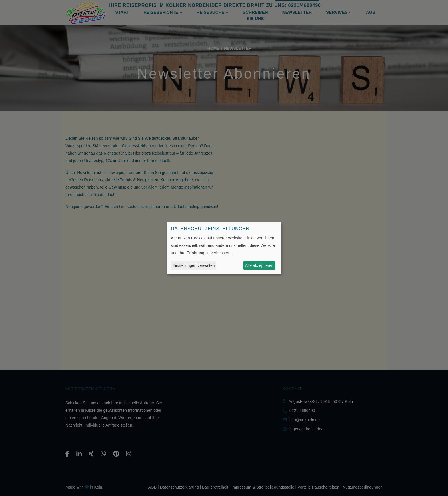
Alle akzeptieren (259, 265)
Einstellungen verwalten (194, 265)
